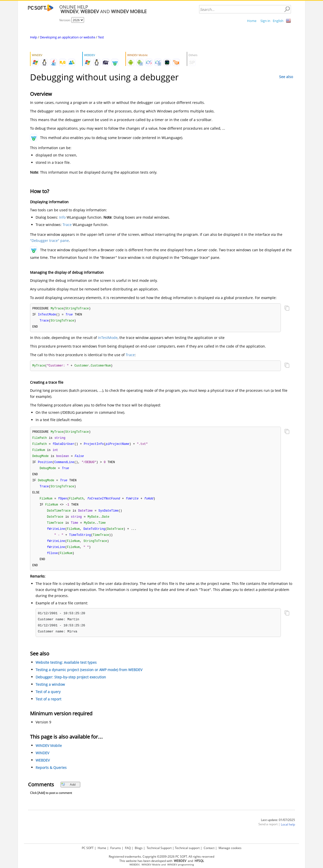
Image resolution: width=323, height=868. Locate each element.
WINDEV (42, 760)
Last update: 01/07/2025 (278, 827)
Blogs (139, 848)
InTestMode (108, 339)
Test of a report (48, 706)
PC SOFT (88, 848)
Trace (67, 225)
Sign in (265, 21)
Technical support (187, 848)
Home (252, 21)
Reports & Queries (51, 775)
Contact (209, 848)
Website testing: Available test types (66, 669)
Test (101, 37)
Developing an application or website (68, 37)
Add (68, 792)
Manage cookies (230, 848)
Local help (288, 831)
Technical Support (159, 848)
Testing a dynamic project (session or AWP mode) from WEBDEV (89, 677)
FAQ (128, 848)
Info (62, 217)
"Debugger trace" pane (49, 241)
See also (286, 77)
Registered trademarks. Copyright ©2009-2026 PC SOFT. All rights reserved (161, 856)
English (278, 21)
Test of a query (48, 699)
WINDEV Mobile (49, 753)
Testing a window (50, 691)
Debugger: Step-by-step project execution (71, 684)
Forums (116, 848)
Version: (65, 20)
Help (34, 37)
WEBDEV (43, 767)
